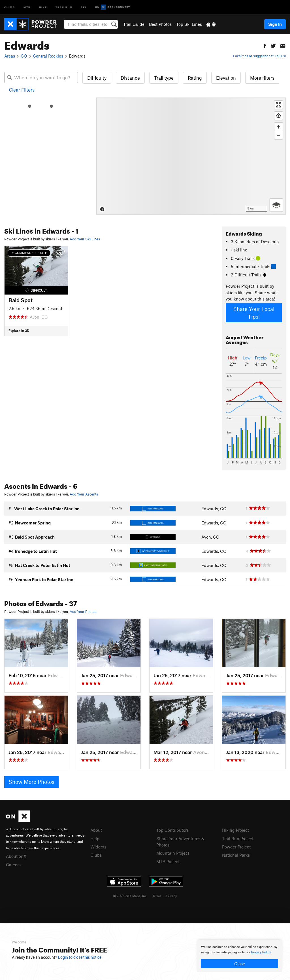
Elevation (226, 78)
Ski (84, 7)
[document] (240, 956)
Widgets (98, 847)
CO (24, 56)
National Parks (236, 855)
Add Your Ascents (84, 494)
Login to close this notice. (80, 957)
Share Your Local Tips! (254, 313)
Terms (157, 896)
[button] (265, 45)
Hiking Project (235, 830)
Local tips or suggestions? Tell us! (259, 56)
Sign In (275, 24)
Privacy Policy (261, 952)
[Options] (276, 205)
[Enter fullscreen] (279, 105)
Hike (43, 7)
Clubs (96, 855)
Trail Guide (134, 24)
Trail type (164, 78)
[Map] (191, 156)
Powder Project (236, 847)
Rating (195, 78)
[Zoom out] (279, 135)
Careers (13, 865)
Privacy (172, 896)
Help (95, 839)
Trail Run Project (238, 839)
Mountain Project (173, 853)
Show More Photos (31, 782)
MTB (27, 7)
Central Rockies (48, 56)
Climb (10, 7)
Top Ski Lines (189, 24)
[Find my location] (279, 116)
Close (240, 964)
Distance (130, 78)
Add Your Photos (83, 611)
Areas (10, 56)
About (96, 830)
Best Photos (160, 24)
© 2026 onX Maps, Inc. (130, 896)
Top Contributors (172, 830)
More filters (262, 78)
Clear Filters (22, 90)
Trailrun (64, 7)
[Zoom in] (279, 127)
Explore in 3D (19, 331)
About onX (16, 856)
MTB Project (168, 862)
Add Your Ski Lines (85, 239)
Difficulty (97, 78)
